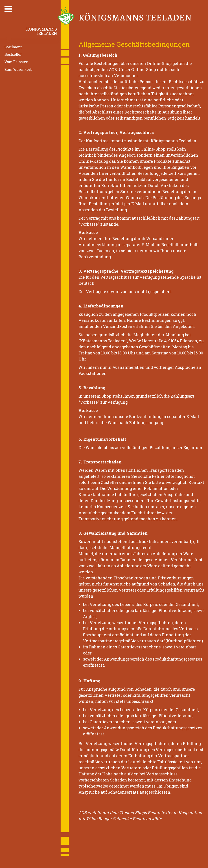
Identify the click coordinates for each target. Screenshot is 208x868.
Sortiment (13, 47)
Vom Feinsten (16, 62)
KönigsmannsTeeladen (42, 31)
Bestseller (13, 54)
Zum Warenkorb (18, 69)
